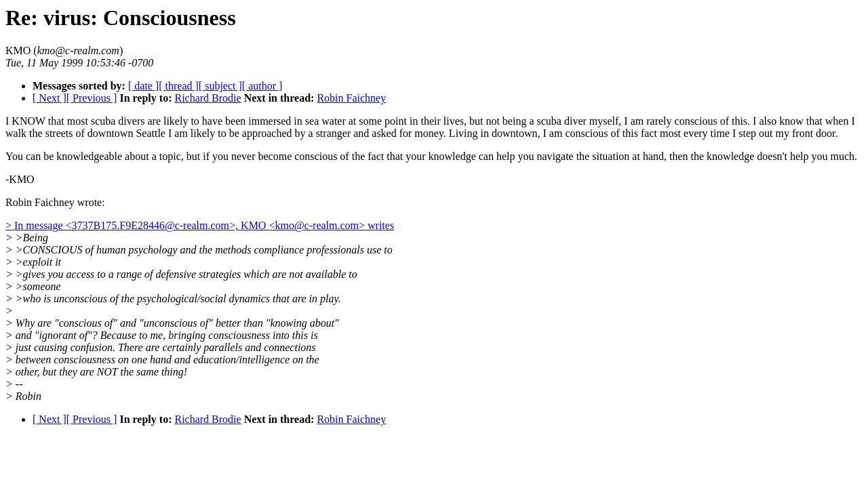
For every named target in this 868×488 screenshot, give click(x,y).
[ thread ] (179, 86)
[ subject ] (220, 86)
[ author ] (262, 86)
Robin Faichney (351, 98)
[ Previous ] (92, 98)
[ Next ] (50, 98)
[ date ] (143, 86)
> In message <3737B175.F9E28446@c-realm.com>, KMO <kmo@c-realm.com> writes (200, 225)
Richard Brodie (208, 98)
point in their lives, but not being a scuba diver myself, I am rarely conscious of (558, 121)
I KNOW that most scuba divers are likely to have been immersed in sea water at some (195, 121)
